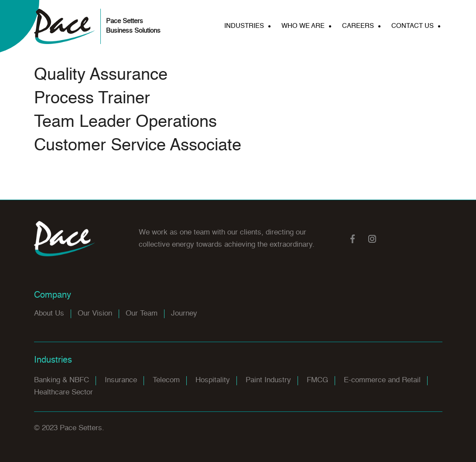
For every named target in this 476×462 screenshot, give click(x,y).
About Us (49, 314)
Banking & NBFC (62, 380)
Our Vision (95, 314)
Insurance (121, 380)
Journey (184, 314)
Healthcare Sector (63, 392)
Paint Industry (268, 380)
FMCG (317, 380)
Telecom (166, 380)
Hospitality (213, 380)
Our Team (142, 314)
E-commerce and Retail (382, 380)
